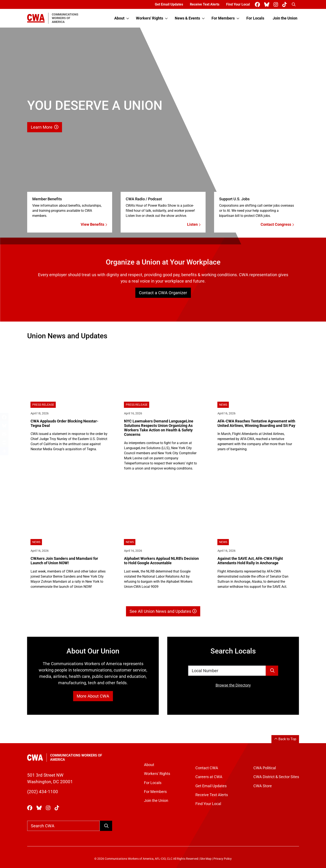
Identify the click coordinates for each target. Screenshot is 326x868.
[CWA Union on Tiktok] (285, 5)
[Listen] (163, 208)
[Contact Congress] (257, 208)
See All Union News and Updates (163, 611)
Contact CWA (207, 768)
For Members (223, 18)
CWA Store (263, 786)
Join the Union (285, 18)
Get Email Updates (169, 4)
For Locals (255, 18)
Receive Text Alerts (205, 4)
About (119, 18)
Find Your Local (238, 4)
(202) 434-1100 (43, 792)
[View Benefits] (70, 208)
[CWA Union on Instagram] (277, 5)
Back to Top (285, 739)
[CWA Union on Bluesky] (268, 5)
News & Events (187, 18)
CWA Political (265, 768)
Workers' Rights (150, 18)
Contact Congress (277, 224)
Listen (194, 224)
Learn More (45, 127)
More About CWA (93, 696)
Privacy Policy (223, 859)
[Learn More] (163, 136)
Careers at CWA (209, 777)
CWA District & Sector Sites (276, 777)
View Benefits (94, 224)
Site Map (206, 859)
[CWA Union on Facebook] (258, 5)
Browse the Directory (233, 685)
